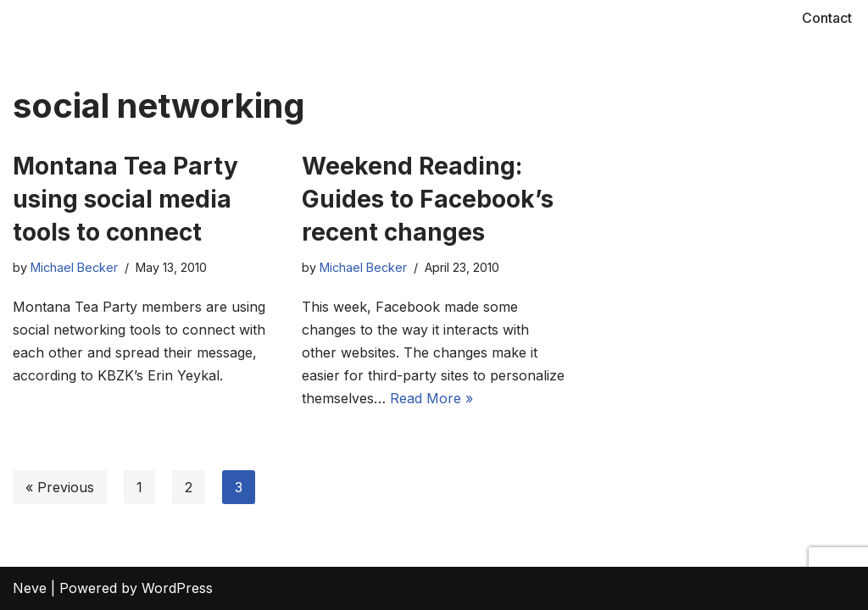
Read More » (431, 398)
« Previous (60, 487)
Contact (827, 18)
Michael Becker (74, 267)
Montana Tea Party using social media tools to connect (125, 199)
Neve (30, 588)
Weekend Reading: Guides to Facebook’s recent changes (428, 199)
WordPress (177, 588)
